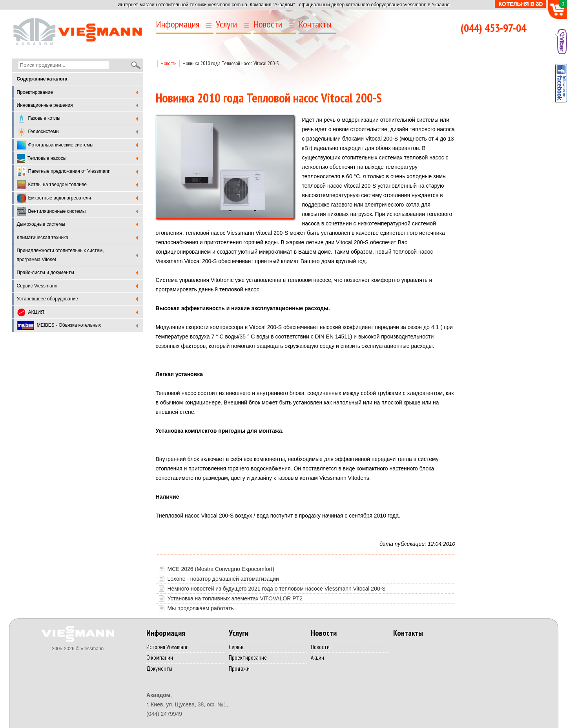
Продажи (239, 669)
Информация (178, 24)
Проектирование (35, 92)
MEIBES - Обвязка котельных (59, 326)
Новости (268, 24)
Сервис (237, 647)
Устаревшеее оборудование (48, 299)
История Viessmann (168, 647)
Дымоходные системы (41, 224)
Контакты (315, 24)
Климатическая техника (43, 238)
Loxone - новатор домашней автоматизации (223, 579)
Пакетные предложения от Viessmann (64, 172)
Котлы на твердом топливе (52, 185)
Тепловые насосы (42, 158)
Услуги (226, 24)
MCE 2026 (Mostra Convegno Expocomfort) (221, 569)
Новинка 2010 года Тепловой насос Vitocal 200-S (231, 63)
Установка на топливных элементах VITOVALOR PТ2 (235, 598)
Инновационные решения (45, 105)
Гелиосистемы (38, 132)
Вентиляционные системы (51, 211)
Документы (159, 669)
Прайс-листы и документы (46, 273)
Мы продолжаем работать (201, 608)
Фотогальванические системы (55, 145)
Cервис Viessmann (37, 286)
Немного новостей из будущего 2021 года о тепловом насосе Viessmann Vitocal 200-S (277, 589)
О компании (160, 658)
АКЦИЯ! (31, 312)
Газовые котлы (39, 119)
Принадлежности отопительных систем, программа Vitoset (60, 255)
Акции (317, 658)
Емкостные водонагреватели (54, 198)
